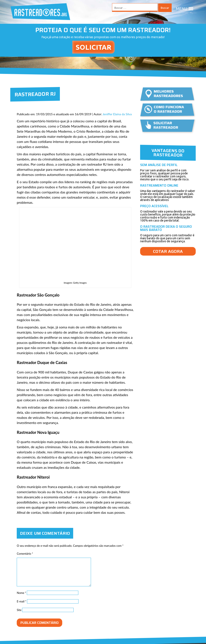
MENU (185, 9)
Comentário (25, 554)
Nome (21, 593)
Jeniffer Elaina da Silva (117, 114)
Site (19, 610)
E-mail (22, 601)
